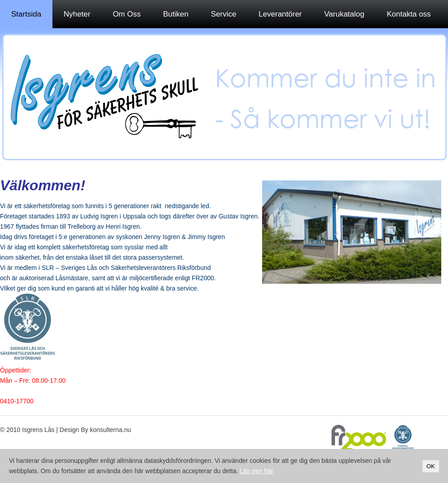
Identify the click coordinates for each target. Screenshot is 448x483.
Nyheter (77, 14)
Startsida (26, 14)
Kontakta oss (409, 14)
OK (431, 466)
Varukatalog (344, 14)
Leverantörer (280, 14)
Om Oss (127, 14)
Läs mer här (256, 471)
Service (224, 14)
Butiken (176, 14)
